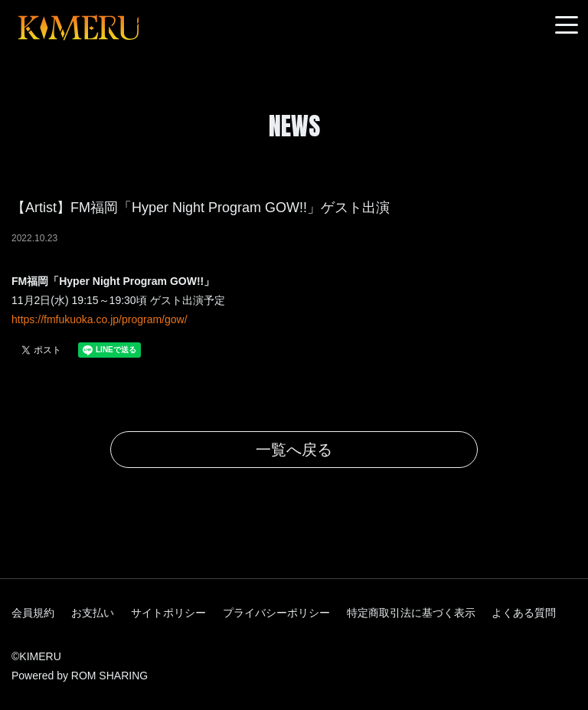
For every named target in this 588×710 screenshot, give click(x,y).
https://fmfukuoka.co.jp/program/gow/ (100, 319)
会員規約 (33, 613)
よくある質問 (524, 613)
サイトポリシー (168, 613)
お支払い (93, 613)
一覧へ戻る (294, 450)
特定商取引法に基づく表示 (411, 613)
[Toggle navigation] (567, 26)
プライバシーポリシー (276, 613)
